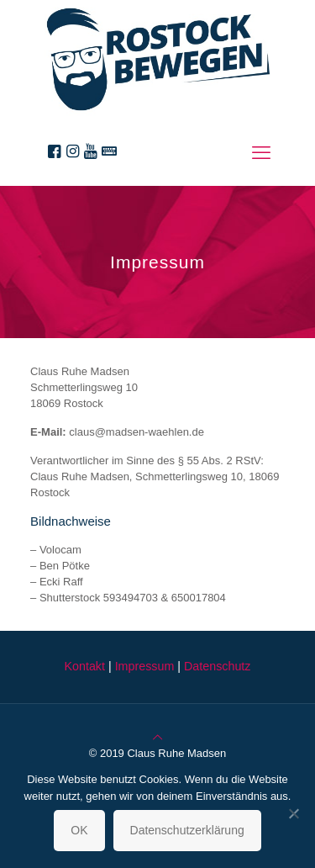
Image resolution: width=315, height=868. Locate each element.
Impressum (145, 666)
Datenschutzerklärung (187, 830)
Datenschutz (217, 666)
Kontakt (84, 666)
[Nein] (294, 813)
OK (79, 830)
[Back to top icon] (157, 737)
